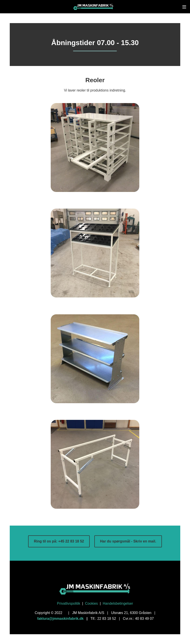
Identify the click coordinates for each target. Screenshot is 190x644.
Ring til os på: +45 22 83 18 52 (59, 541)
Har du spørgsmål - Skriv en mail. (128, 541)
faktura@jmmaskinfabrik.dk (60, 619)
